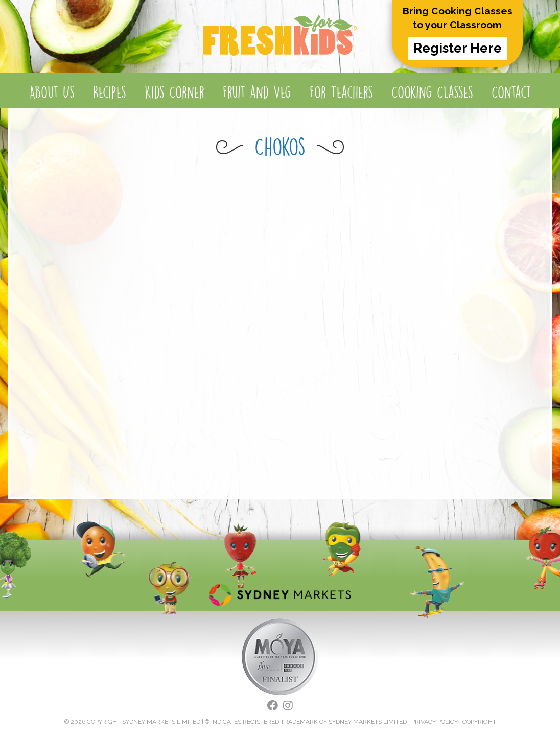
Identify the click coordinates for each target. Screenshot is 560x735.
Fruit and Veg (257, 92)
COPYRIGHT (479, 722)
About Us (52, 92)
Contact (511, 92)
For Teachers (341, 92)
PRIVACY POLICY (435, 722)
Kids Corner (174, 92)
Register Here (458, 48)
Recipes (110, 92)
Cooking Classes (432, 92)
